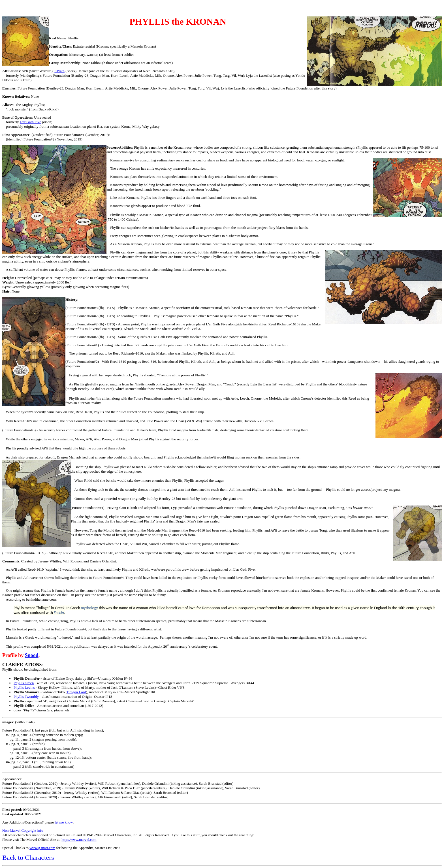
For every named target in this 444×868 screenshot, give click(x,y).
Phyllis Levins (24, 687)
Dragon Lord (76, 692)
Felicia (59, 613)
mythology (89, 608)
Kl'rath (59, 71)
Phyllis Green (24, 683)
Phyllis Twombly (26, 697)
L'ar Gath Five (30, 122)
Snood (32, 655)
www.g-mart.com (42, 848)
